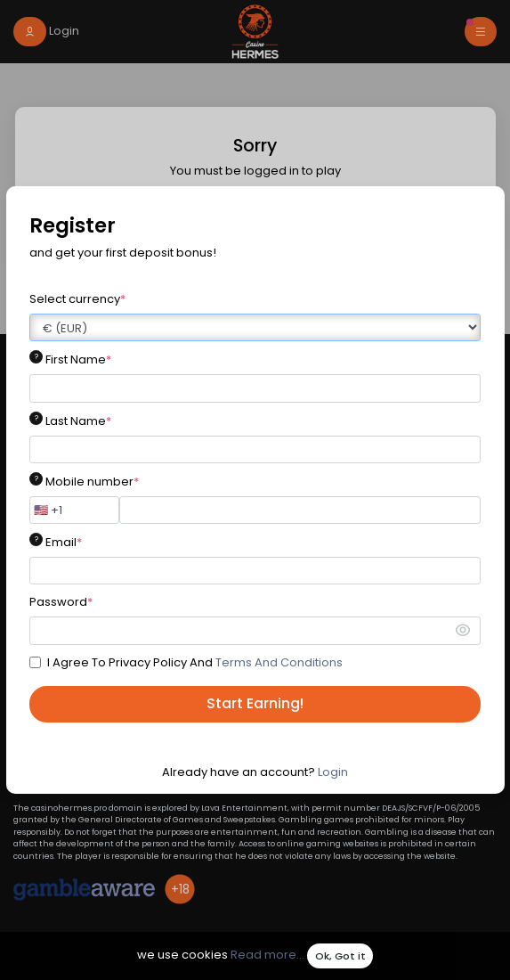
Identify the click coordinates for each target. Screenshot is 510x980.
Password (61, 602)
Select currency (77, 299)
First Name (78, 359)
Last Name (78, 421)
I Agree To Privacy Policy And (195, 662)
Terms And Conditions (279, 662)
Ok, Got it (340, 956)
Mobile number (92, 482)
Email (64, 542)
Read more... (267, 955)
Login (333, 772)
